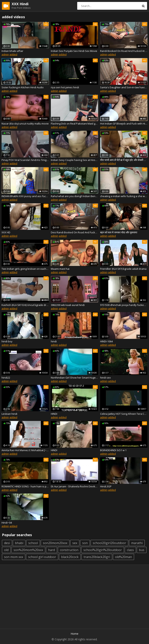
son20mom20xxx (55, 543)
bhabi (19, 543)
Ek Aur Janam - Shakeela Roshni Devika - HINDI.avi (74, 486)
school (33, 543)
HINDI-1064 (106, 341)
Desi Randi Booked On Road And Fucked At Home (74, 232)
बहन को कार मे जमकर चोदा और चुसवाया (119, 232)
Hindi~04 (7, 523)
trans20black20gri (97, 557)
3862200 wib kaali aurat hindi (68, 305)
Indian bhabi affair (12, 51)
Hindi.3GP (106, 486)
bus (142, 550)
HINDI (54, 414)
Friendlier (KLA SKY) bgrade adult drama (123, 269)
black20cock (70, 557)
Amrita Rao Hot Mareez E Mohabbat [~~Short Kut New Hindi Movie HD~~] (25, 450)
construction (69, 550)
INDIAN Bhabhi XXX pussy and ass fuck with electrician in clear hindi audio (25, 196)
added (13, 54)
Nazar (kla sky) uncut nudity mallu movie (25, 124)
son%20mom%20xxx (28, 550)
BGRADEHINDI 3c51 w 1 (113, 450)
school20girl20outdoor (109, 543)
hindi (54, 341)
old (6, 550)
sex (75, 543)
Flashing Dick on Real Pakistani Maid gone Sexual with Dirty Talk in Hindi (74, 124)
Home (74, 634)
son (85, 543)
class (130, 550)
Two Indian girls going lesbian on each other (25, 269)
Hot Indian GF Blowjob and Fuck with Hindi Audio (124, 124)
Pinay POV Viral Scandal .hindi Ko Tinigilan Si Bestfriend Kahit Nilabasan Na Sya (25, 160)
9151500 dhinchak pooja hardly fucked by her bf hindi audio (124, 305)
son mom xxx (14, 557)
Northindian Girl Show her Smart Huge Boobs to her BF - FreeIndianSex (74, 378)
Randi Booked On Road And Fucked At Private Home (124, 51)
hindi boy (7, 341)
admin (5, 54)
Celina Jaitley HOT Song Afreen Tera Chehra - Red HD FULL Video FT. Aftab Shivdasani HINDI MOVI (124, 414)
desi (7, 543)
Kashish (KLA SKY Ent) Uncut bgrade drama (25, 305)
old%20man (123, 557)
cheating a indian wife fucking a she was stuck (124, 196)
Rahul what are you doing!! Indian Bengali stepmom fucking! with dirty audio (74, 196)
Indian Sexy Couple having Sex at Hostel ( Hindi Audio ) (74, 160)
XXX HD (6, 232)
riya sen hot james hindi (65, 87)
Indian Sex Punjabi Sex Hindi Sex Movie (74, 51)
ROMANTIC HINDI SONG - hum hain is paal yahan (25, 486)
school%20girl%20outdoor (103, 550)
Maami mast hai (60, 269)
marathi (137, 543)
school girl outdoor (42, 557)
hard (52, 550)
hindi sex (105, 378)
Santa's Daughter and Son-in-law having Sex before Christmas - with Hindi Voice (124, 87)
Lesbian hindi (9, 414)
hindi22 (6, 378)
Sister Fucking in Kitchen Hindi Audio (23, 87)
